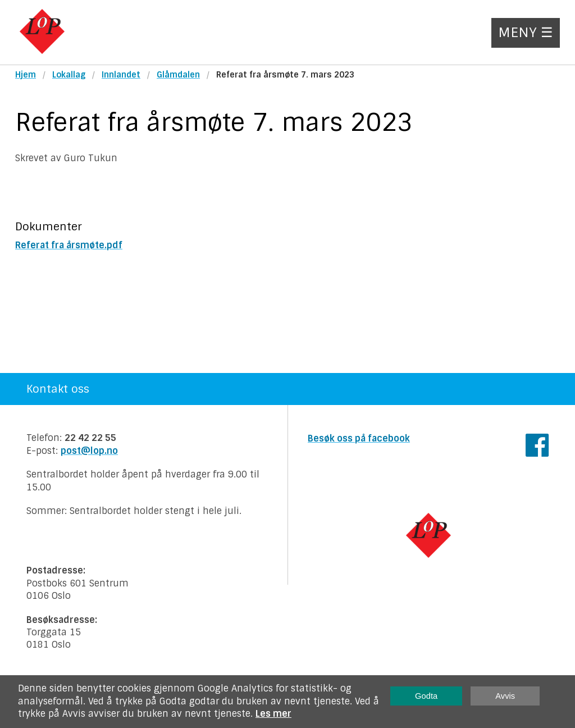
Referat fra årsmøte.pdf (69, 245)
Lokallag (69, 75)
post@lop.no (89, 451)
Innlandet (121, 75)
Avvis (505, 696)
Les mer (273, 714)
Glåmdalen (178, 75)
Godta (426, 696)
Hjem (26, 75)
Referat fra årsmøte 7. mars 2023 (285, 75)
